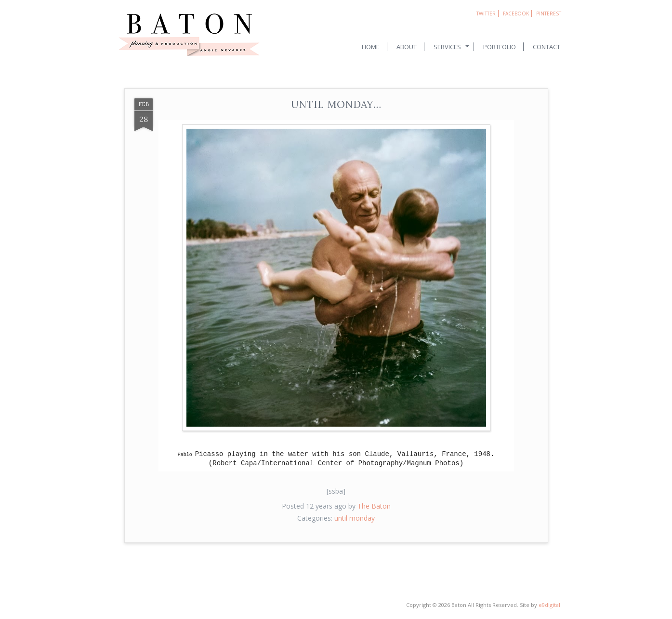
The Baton (374, 506)
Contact (547, 47)
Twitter (486, 13)
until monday (355, 518)
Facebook (516, 13)
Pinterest (549, 13)
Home (371, 47)
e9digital (549, 605)
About (407, 47)
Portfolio (500, 47)
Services (447, 47)
